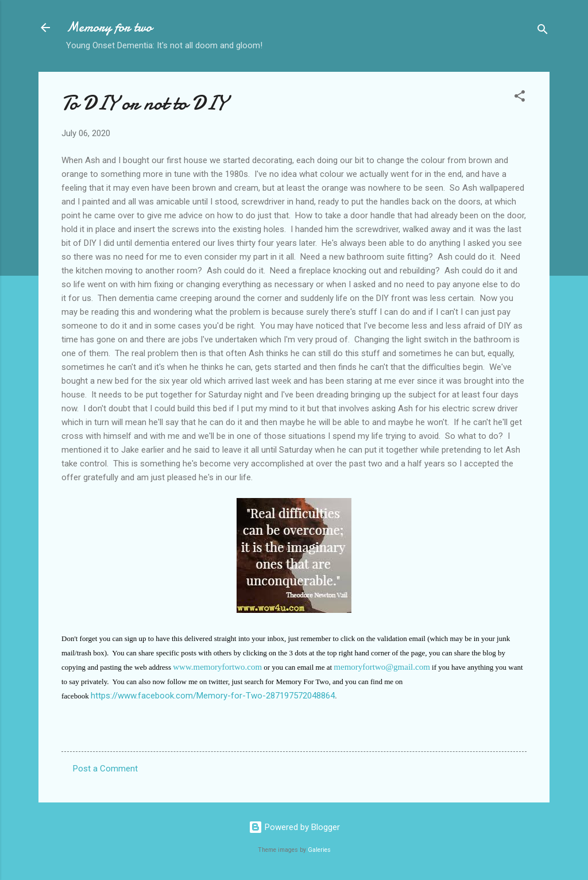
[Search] (543, 31)
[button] (520, 98)
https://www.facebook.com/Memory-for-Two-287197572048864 (213, 696)
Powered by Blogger (294, 827)
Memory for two (109, 27)
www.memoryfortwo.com (217, 667)
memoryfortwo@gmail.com (382, 667)
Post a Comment (105, 769)
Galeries (319, 850)
